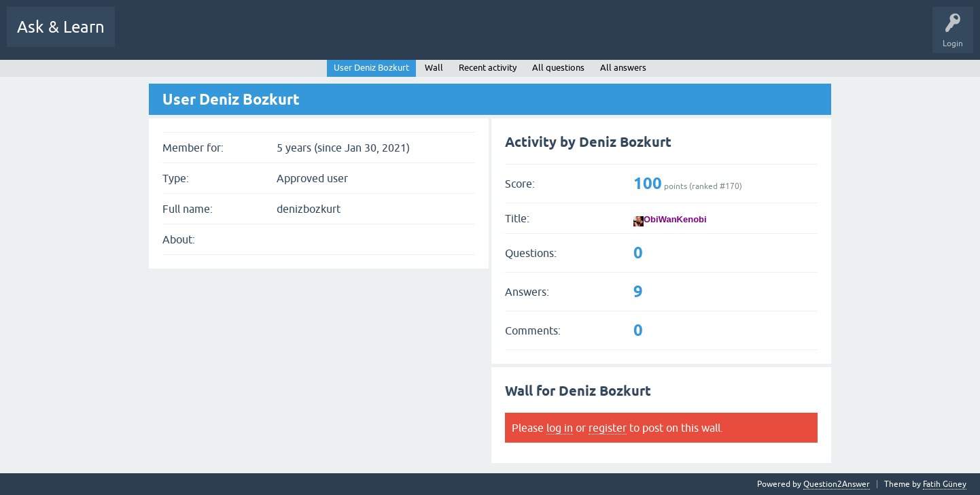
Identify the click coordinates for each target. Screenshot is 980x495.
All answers (623, 68)
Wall (434, 68)
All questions (558, 68)
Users (490, 37)
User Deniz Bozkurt (371, 68)
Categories (441, 37)
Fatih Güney (945, 484)
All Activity (145, 37)
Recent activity (488, 68)
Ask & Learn (61, 27)
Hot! (289, 37)
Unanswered (341, 37)
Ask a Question (547, 37)
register (608, 428)
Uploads (605, 37)
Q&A (195, 37)
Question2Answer (837, 484)
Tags (393, 37)
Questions (242, 37)
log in (560, 428)
